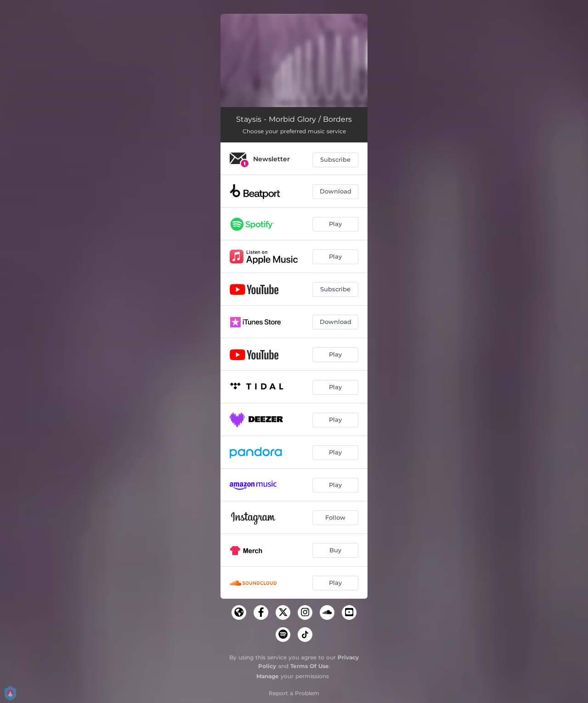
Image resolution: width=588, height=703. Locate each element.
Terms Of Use (310, 666)
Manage (268, 676)
